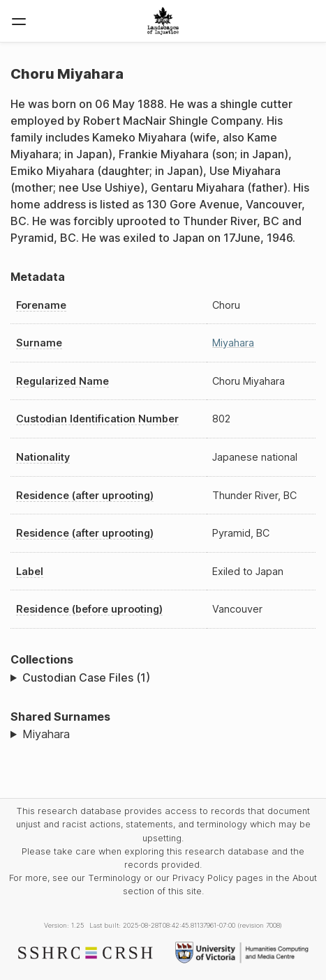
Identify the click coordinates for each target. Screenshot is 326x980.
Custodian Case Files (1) (86, 677)
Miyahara (233, 343)
